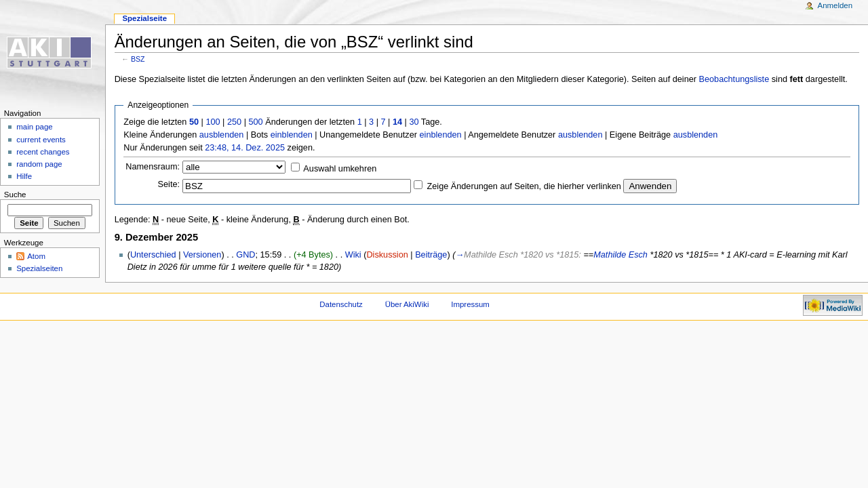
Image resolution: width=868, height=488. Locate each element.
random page (39, 164)
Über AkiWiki (407, 304)
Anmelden (835, 5)
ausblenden (222, 135)
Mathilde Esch (620, 255)
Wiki (353, 255)
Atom (36, 256)
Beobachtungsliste (734, 79)
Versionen (202, 255)
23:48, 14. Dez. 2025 (245, 148)
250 (234, 122)
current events (41, 140)
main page (35, 127)
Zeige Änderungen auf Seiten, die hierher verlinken (524, 186)
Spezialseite (144, 18)
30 (414, 122)
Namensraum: (153, 167)
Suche (15, 195)
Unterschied (153, 255)
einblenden (292, 135)
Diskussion (387, 255)
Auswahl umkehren (340, 169)
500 (255, 122)
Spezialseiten (39, 268)
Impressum (470, 304)
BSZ (138, 59)
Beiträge (431, 255)
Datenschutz (341, 304)
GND (245, 255)
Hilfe (24, 176)
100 (213, 122)
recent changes (43, 152)
